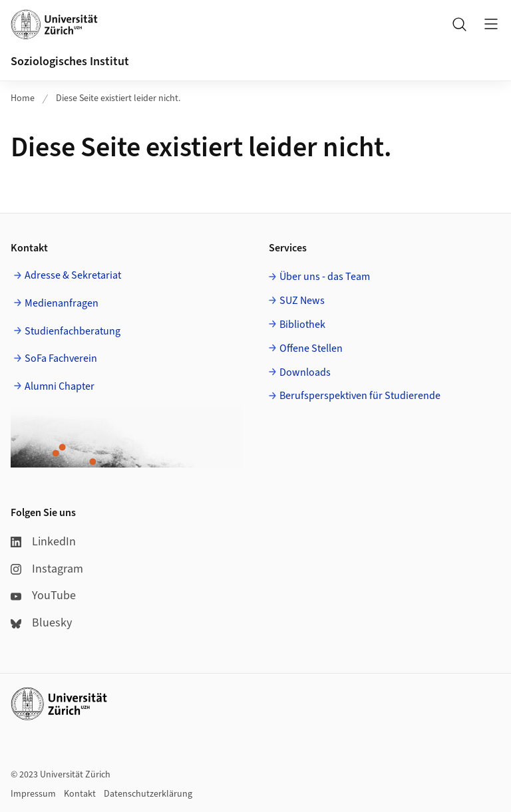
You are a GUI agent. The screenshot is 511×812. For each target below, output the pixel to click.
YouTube (43, 596)
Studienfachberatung (73, 331)
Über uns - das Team (325, 277)
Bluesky (41, 623)
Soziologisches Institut (70, 62)
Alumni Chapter (60, 386)
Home (23, 98)
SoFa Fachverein (61, 358)
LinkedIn (43, 542)
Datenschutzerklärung (148, 794)
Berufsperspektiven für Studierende (360, 396)
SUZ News (302, 301)
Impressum (33, 794)
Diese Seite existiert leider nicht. (118, 98)
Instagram (47, 569)
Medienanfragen (62, 303)
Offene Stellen (311, 348)
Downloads (305, 372)
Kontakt (80, 794)
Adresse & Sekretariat (73, 275)
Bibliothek (302, 325)
